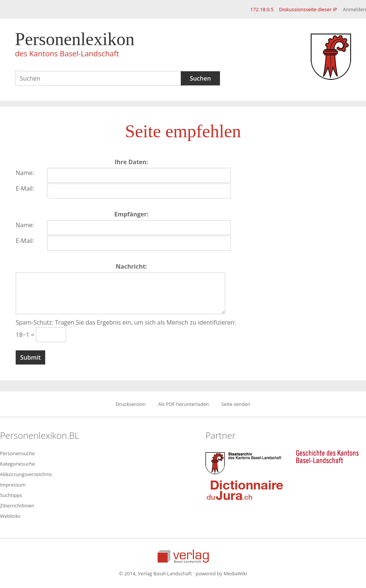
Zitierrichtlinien (17, 506)
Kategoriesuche (18, 464)
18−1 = (26, 335)
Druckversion (131, 404)
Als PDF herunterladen (183, 404)
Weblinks (10, 516)
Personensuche (17, 453)
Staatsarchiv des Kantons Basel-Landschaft (245, 462)
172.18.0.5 (262, 9)
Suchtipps (11, 495)
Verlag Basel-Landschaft (183, 556)
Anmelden (354, 9)
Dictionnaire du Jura (245, 490)
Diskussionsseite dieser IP (308, 9)
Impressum (13, 485)
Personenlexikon (75, 46)
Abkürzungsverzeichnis (26, 474)
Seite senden (236, 404)
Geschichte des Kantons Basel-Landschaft (327, 457)
